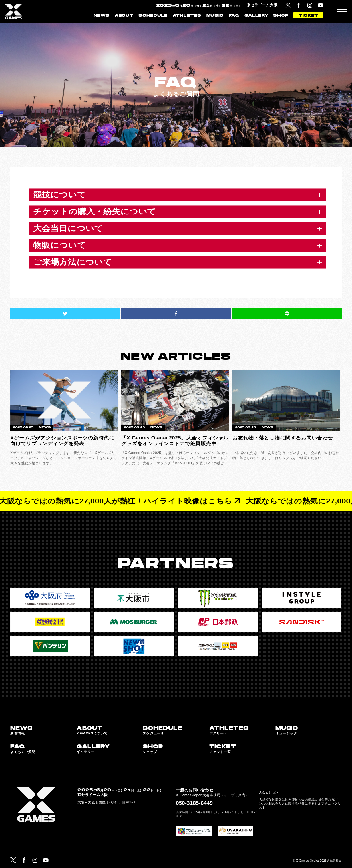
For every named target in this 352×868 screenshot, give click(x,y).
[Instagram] (310, 5)
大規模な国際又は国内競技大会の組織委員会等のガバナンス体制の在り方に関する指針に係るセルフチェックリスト (300, 803)
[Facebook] (299, 5)
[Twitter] (288, 5)
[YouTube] (321, 5)
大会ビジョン (269, 792)
